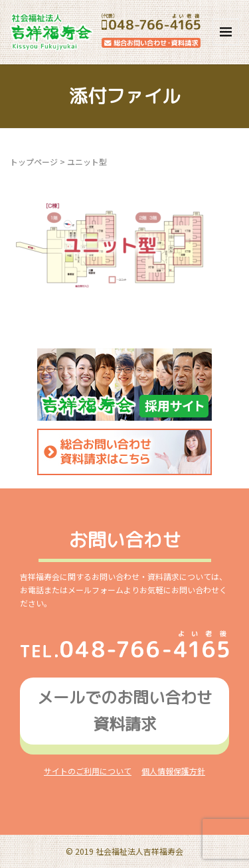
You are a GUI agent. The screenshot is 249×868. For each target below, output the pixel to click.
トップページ (34, 162)
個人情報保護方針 (173, 771)
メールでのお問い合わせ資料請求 (125, 711)
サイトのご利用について (88, 771)
